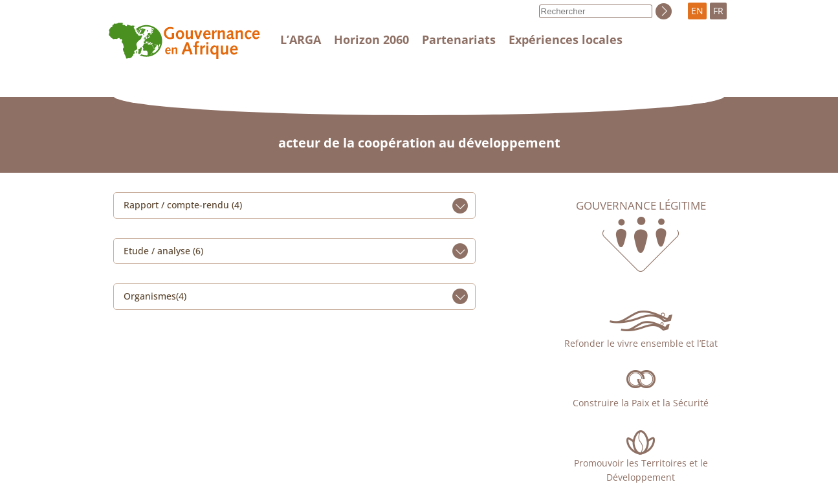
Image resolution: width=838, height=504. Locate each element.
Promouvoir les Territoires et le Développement (641, 470)
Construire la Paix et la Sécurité (641, 403)
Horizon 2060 (371, 39)
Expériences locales (566, 39)
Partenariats (459, 39)
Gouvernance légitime (641, 206)
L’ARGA (301, 39)
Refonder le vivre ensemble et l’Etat (641, 343)
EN (697, 11)
